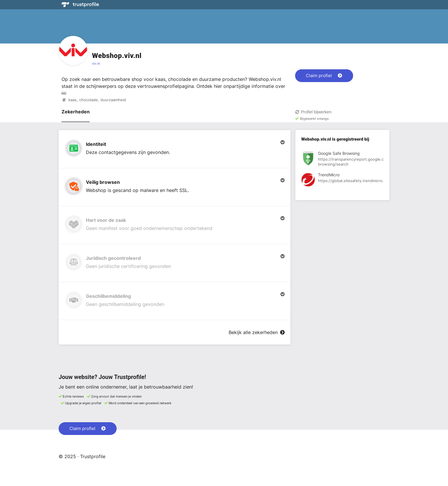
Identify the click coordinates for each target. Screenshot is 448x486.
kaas (73, 100)
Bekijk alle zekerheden (257, 332)
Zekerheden (76, 112)
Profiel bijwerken (313, 112)
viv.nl (96, 64)
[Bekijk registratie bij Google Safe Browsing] (342, 159)
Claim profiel (324, 76)
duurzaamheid (113, 100)
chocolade (88, 100)
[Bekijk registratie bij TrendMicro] (342, 181)
